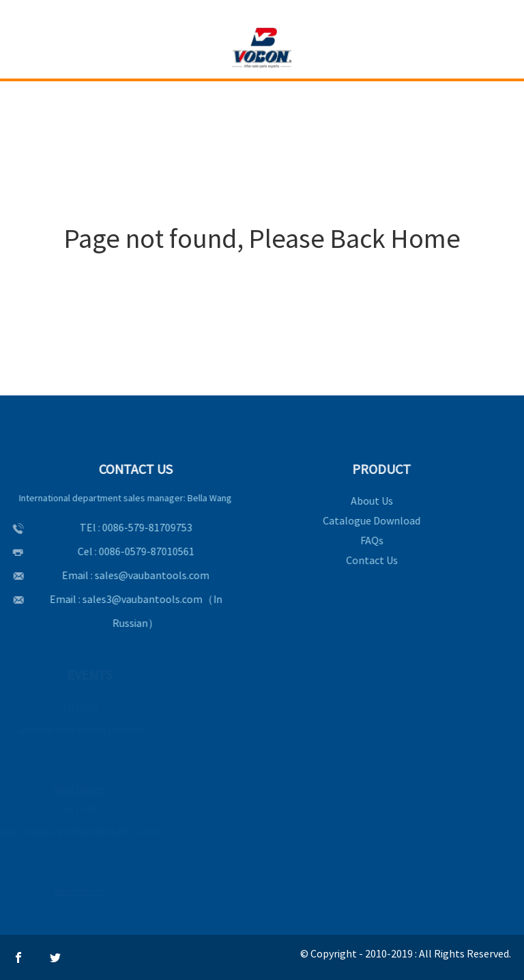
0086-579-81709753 (145, 527)
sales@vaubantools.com (151, 575)
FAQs (370, 540)
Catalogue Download (369, 520)
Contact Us (370, 560)
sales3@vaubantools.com (141, 599)
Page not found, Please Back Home (262, 238)
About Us (370, 501)
